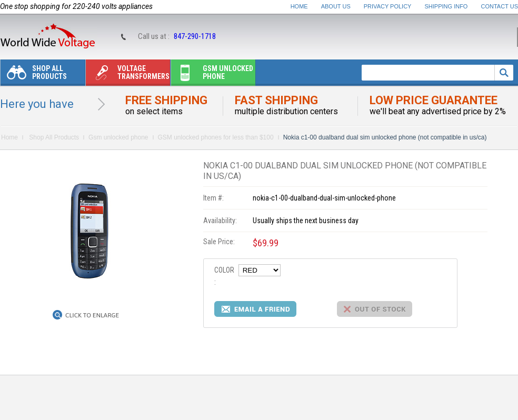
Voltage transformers (128, 75)
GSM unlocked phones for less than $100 (216, 137)
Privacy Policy (388, 6)
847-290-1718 (195, 36)
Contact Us (500, 6)
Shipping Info (446, 6)
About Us (336, 6)
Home (299, 6)
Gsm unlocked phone (212, 75)
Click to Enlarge (92, 315)
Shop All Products (34, 75)
